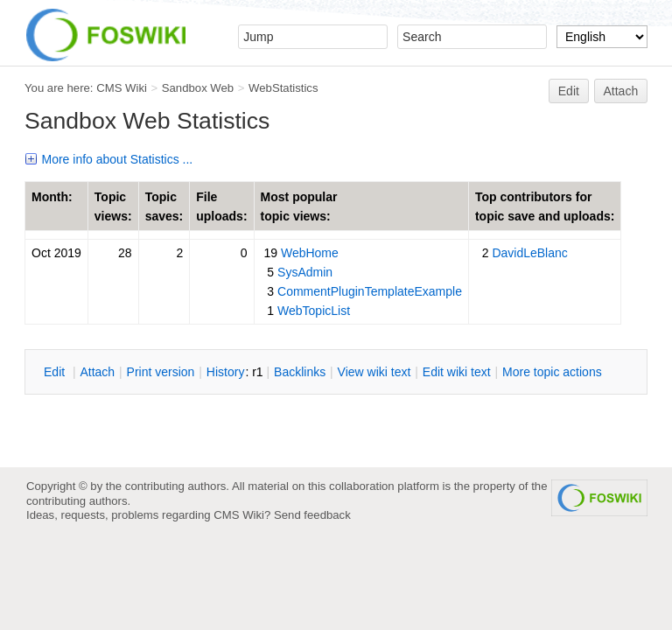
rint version (161, 372)
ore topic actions (552, 372)
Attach (621, 91)
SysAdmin (305, 272)
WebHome (310, 253)
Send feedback (312, 515)
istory (226, 372)
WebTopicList (314, 311)
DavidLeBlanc (529, 253)
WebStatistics (283, 88)
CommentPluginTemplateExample (370, 291)
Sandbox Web (198, 88)
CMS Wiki (122, 88)
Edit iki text (457, 372)
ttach (97, 372)
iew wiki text (374, 372)
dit (56, 372)
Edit (569, 91)
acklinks (300, 372)
